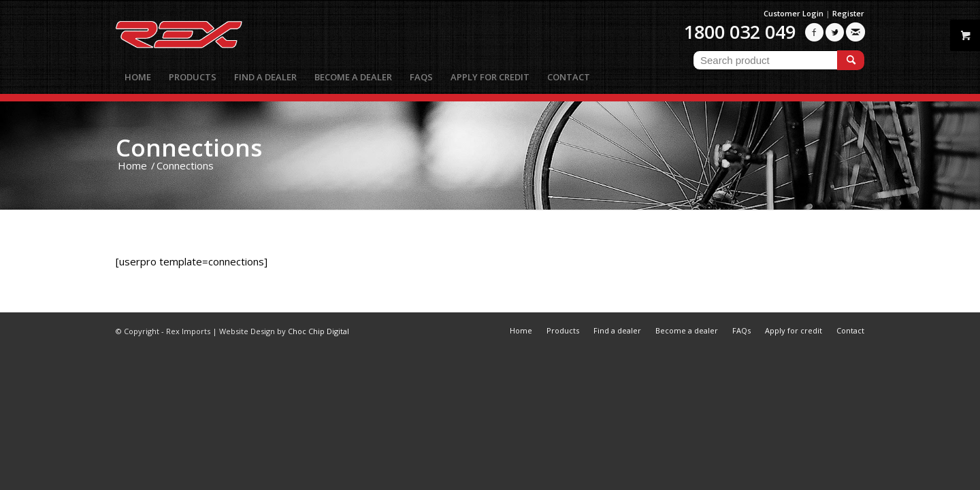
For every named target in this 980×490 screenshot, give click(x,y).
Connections (189, 147)
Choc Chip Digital (318, 331)
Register (848, 13)
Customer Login (794, 13)
